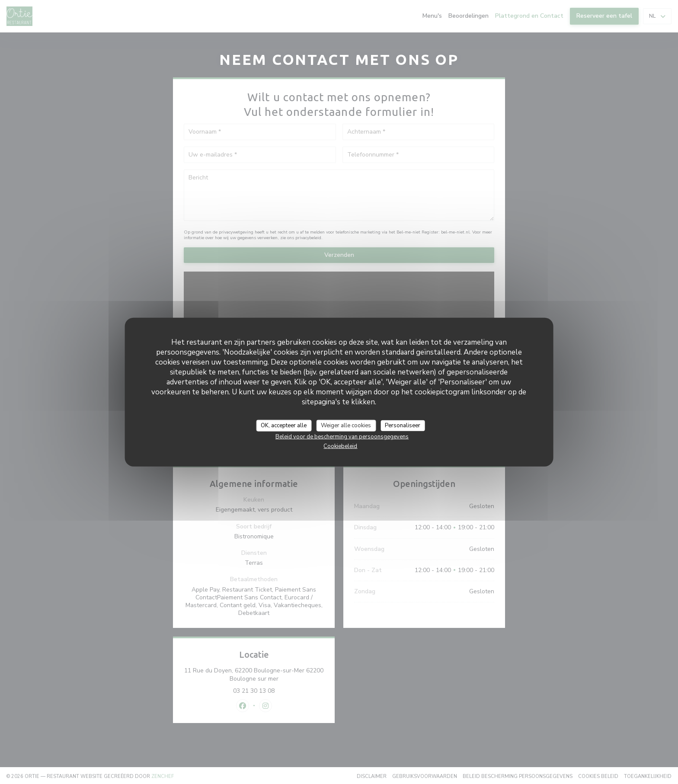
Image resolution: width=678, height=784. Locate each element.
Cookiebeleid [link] (340, 446)
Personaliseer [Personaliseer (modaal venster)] (403, 425)
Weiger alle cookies (346, 425)
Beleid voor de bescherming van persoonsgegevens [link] (342, 437)
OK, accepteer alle (284, 425)
